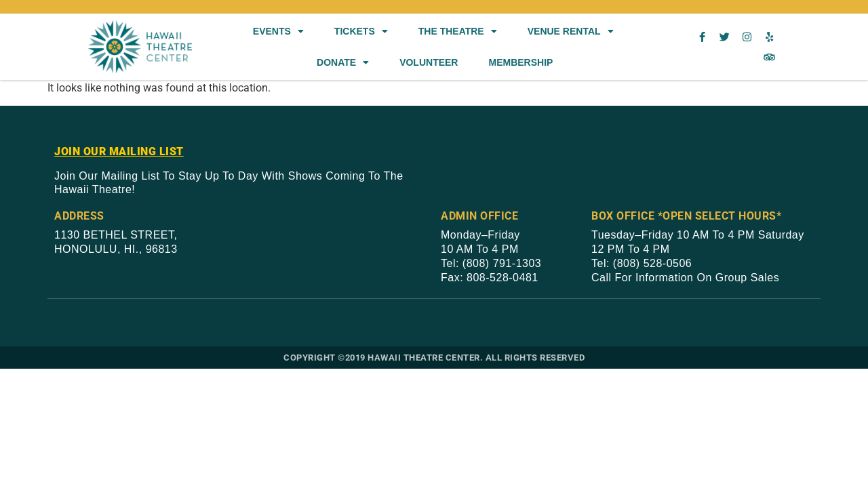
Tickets (361, 31)
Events (278, 31)
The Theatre (458, 31)
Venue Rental (571, 31)
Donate (343, 62)
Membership (520, 62)
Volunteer (429, 62)
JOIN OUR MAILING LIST (119, 151)
